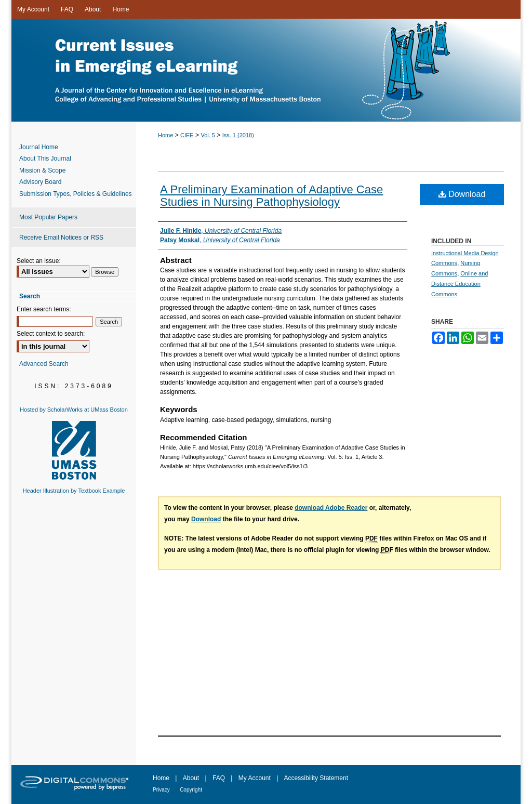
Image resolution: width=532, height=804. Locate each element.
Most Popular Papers (48, 217)
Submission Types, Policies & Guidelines (76, 194)
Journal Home (39, 147)
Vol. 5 (208, 135)
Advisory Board (40, 182)
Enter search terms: (44, 309)
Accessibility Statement (316, 778)
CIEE (187, 135)
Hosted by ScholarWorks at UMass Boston (74, 410)
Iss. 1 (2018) (238, 135)
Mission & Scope (42, 170)
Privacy (161, 790)
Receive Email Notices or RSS (61, 238)
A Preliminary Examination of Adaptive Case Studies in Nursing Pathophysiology (271, 196)
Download (462, 194)
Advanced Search (44, 364)
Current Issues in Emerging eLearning (266, 70)
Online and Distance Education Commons (460, 284)
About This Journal (45, 159)
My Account (255, 778)
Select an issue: (39, 261)
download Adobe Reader (331, 508)
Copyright (191, 790)
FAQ (219, 778)
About (191, 778)
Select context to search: (51, 334)
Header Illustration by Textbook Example (74, 491)
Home (165, 135)
